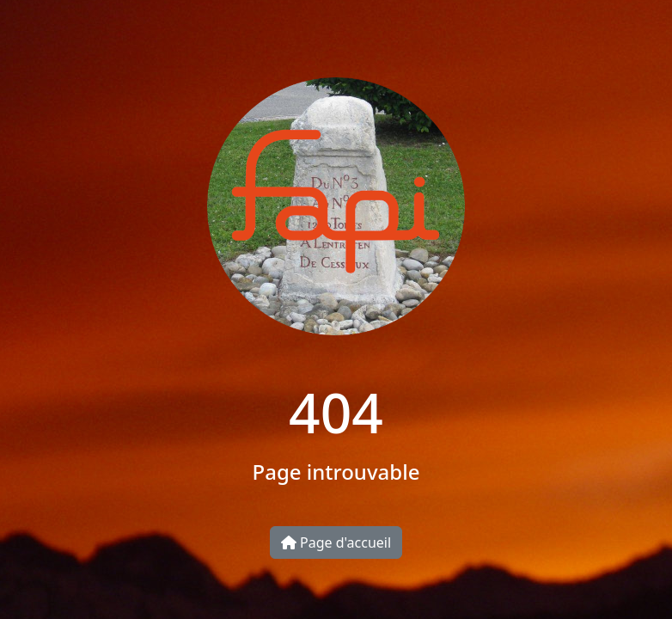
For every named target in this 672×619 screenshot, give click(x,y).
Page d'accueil (336, 542)
